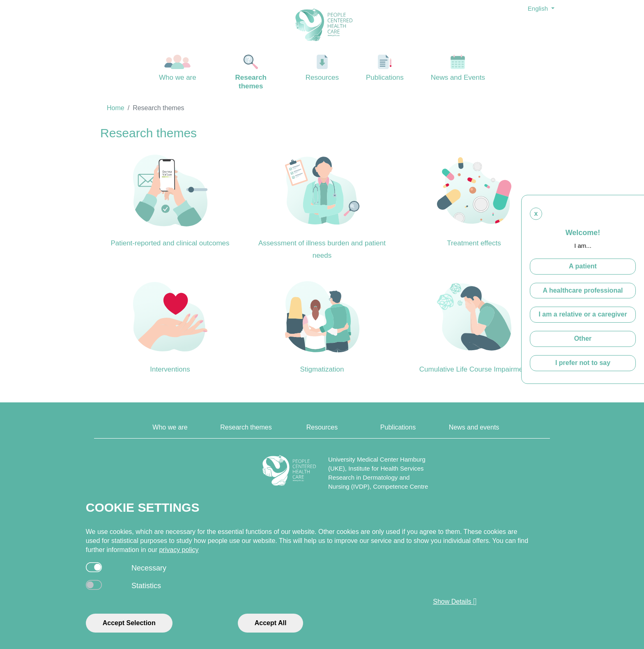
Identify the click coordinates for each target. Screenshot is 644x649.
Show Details (455, 602)
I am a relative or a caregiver (583, 314)
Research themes (251, 72)
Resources (322, 68)
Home (116, 108)
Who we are (178, 68)
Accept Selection (129, 623)
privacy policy (179, 550)
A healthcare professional (583, 290)
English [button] (539, 8)
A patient (583, 266)
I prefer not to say (583, 363)
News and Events (458, 68)
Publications (385, 68)
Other (583, 338)
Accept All (271, 623)
